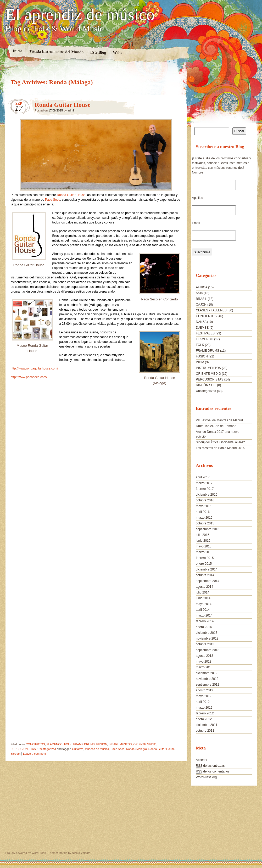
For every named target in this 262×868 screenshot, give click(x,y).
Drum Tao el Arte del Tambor (216, 426)
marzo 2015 (204, 552)
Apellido (197, 198)
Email (196, 223)
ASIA (199, 293)
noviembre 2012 (207, 679)
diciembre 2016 (207, 495)
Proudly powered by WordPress (26, 853)
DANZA (201, 322)
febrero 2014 (205, 621)
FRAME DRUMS (84, 744)
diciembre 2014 (207, 569)
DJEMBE (202, 328)
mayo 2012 (204, 696)
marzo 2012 (204, 708)
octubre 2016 (205, 500)
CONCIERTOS (35, 744)
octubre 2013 (205, 644)
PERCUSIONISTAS (23, 749)
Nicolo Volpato (81, 853)
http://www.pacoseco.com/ (29, 377)
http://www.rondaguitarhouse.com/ (34, 368)
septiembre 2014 (207, 581)
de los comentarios (213, 772)
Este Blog (98, 52)
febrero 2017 (205, 489)
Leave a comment (34, 754)
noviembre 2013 (207, 639)
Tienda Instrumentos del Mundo (56, 52)
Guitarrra (78, 749)
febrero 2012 (205, 713)
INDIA (200, 362)
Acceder (202, 760)
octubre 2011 (205, 731)
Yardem (16, 754)
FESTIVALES (205, 333)
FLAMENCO (55, 744)
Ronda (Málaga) (136, 749)
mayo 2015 (204, 546)
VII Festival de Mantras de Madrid (219, 420)
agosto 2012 (204, 690)
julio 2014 (202, 592)
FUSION (102, 744)
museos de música (97, 749)
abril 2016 (203, 512)
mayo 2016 (204, 506)
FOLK (68, 744)
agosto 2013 (204, 656)
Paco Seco (53, 200)
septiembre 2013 (207, 650)
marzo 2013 (204, 667)
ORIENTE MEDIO (145, 744)
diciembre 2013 (207, 633)
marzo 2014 (204, 615)
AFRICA (201, 287)
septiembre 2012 (207, 685)
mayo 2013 (204, 662)
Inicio (17, 51)
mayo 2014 (204, 604)
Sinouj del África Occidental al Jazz (220, 442)
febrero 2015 (205, 558)
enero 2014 (204, 627)
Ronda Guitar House (63, 105)
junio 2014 (203, 598)
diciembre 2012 (207, 673)
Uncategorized (47, 749)
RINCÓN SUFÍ (206, 385)
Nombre (197, 172)
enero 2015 (204, 564)
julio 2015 (202, 535)
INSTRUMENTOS (120, 744)
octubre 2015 (205, 523)
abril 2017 (203, 477)
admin (71, 110)
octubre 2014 (205, 575)
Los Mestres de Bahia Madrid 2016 (220, 448)
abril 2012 (203, 702)
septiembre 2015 (207, 529)
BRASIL (201, 299)
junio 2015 (203, 541)
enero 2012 (204, 719)
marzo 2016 (204, 518)
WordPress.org (206, 777)
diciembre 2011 (207, 725)
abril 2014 (203, 610)
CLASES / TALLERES (211, 310)
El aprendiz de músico (80, 15)
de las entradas (210, 766)
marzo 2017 (204, 483)
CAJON (201, 305)
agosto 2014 (204, 587)
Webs (117, 53)
